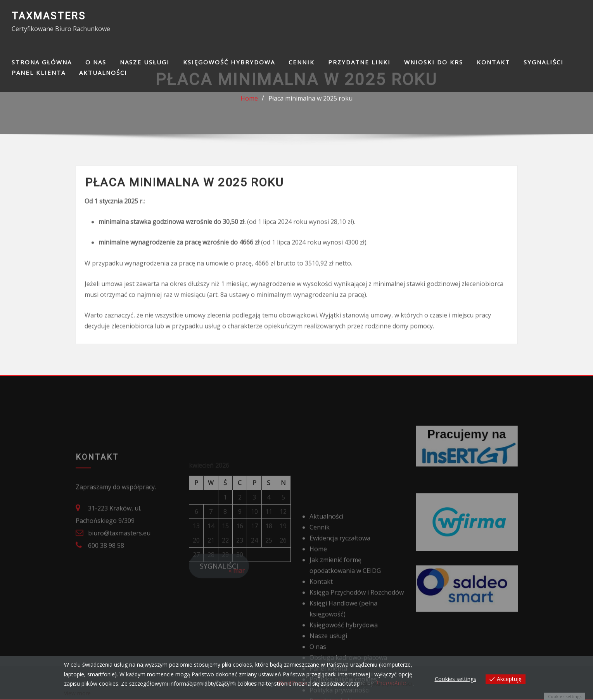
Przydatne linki (359, 62)
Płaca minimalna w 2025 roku (310, 102)
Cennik (302, 62)
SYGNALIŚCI (544, 62)
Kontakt (493, 62)
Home (249, 102)
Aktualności (103, 73)
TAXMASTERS (49, 16)
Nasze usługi (145, 62)
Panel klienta (39, 73)
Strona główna (42, 62)
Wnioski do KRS (434, 62)
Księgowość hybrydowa (229, 62)
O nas (96, 62)
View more (77, 693)
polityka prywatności (386, 684)
